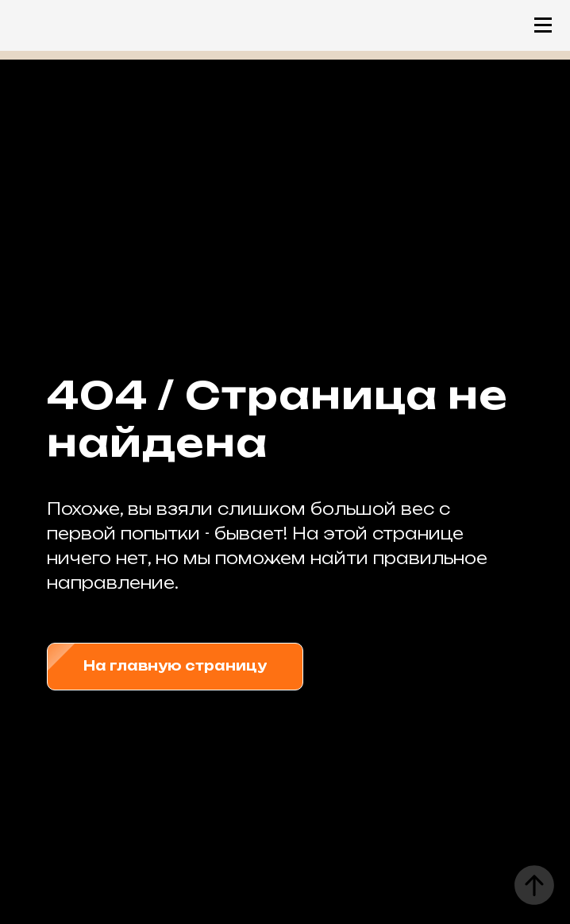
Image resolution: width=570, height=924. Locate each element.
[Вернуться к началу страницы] (534, 885)
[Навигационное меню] (543, 25)
